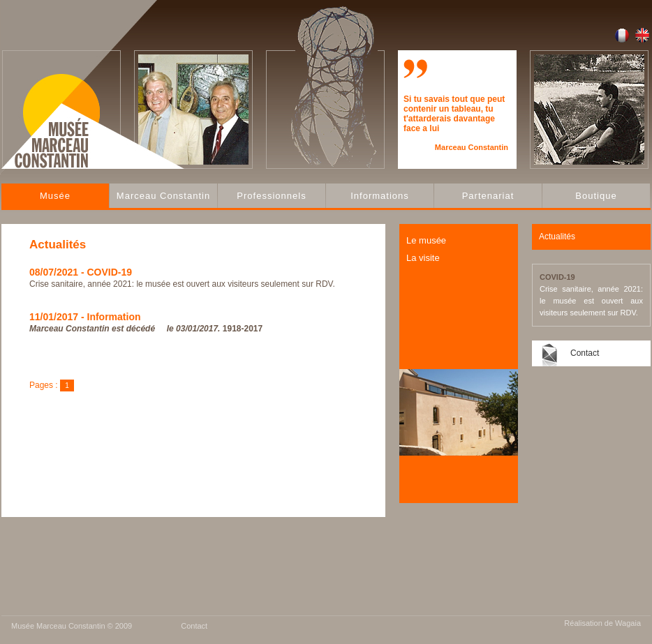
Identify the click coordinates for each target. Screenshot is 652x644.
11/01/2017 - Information (85, 317)
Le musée (426, 240)
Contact (585, 353)
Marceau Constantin (163, 196)
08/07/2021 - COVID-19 (81, 272)
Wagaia (628, 623)
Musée (55, 196)
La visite (423, 258)
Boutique (596, 196)
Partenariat (488, 196)
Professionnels (271, 196)
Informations (380, 196)
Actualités (557, 237)
